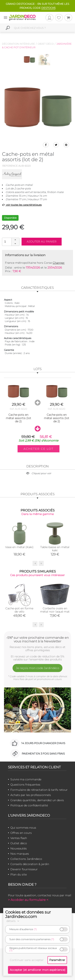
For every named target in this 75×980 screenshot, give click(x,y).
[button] (15, 240)
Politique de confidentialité (29, 805)
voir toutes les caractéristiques (22, 205)
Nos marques (20, 854)
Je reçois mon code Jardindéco (38, 668)
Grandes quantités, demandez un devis (37, 800)
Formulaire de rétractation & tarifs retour (39, 790)
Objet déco (46, 44)
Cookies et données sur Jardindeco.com (28, 914)
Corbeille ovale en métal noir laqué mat (55, 610)
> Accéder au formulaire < (28, 900)
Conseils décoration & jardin (30, 864)
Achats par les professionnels (31, 795)
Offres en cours (21, 833)
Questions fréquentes (25, 785)
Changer (59, 263)
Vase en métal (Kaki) (19, 547)
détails (13, 921)
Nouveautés (19, 848)
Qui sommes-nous (23, 828)
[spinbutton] (10, 242)
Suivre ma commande (26, 779)
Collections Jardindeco (26, 859)
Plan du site (19, 874)
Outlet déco (19, 843)
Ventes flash (19, 838)
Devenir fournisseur (24, 869)
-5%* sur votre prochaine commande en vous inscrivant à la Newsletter (37, 639)
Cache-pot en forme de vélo (19, 610)
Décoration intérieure (18, 44)
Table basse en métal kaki (55, 549)
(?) (35, 929)
